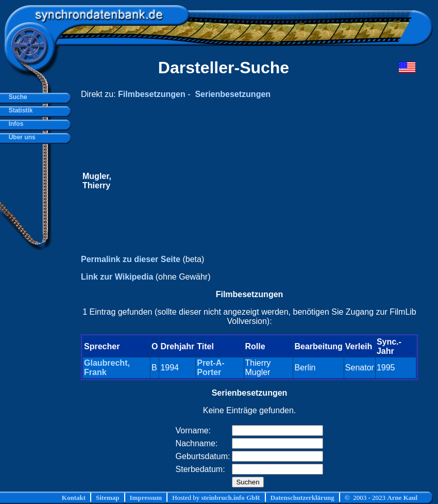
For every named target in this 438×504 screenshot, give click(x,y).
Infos (14, 124)
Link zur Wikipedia (117, 277)
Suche (16, 97)
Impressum (146, 498)
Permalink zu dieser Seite (131, 259)
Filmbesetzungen (152, 94)
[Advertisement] (244, 181)
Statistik (19, 110)
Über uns (20, 137)
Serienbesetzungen (233, 94)
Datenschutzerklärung (302, 498)
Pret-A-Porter (210, 368)
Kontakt (74, 498)
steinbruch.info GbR (230, 498)
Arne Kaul (402, 498)
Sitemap (108, 498)
